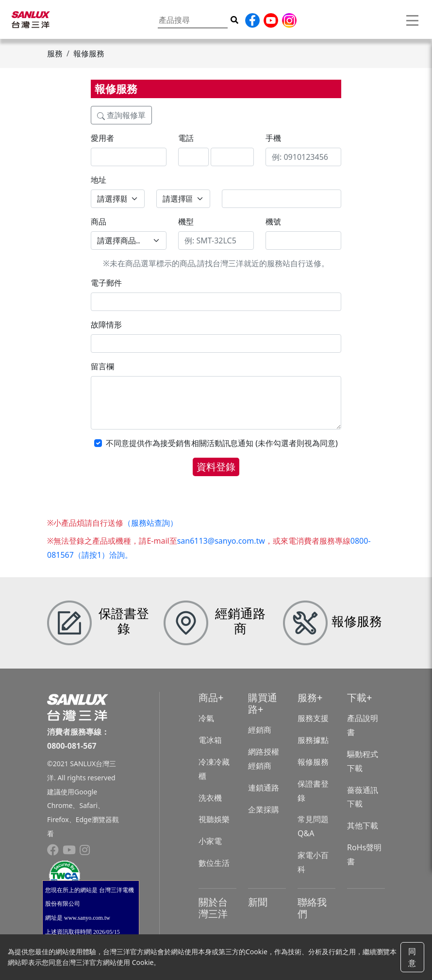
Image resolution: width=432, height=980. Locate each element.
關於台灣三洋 (213, 908)
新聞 (258, 902)
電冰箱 (210, 740)
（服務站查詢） (150, 523)
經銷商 (260, 730)
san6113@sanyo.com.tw (221, 541)
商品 (208, 697)
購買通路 (263, 703)
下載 (357, 697)
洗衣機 (210, 798)
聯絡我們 (312, 908)
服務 (307, 697)
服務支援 (313, 718)
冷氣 (206, 718)
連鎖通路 (264, 788)
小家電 (210, 841)
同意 (412, 957)
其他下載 (363, 825)
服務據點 (313, 740)
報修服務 (313, 762)
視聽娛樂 (214, 819)
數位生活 (214, 863)
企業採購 (264, 809)
